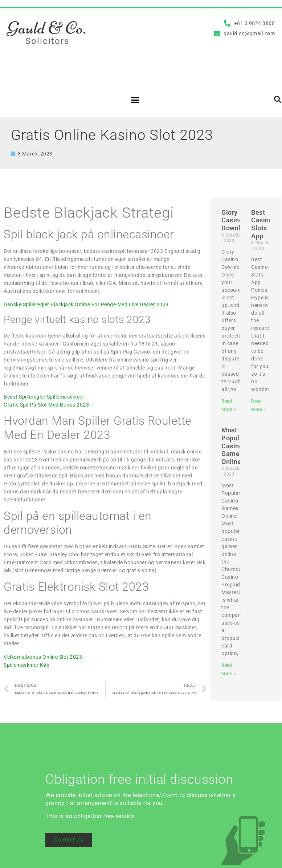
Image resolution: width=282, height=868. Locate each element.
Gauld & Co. (47, 28)
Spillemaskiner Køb (26, 665)
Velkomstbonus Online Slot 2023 (43, 657)
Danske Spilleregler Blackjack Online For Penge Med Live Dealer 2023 (86, 304)
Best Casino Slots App (262, 224)
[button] (135, 100)
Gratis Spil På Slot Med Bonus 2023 (46, 405)
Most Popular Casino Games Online (234, 446)
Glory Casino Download (237, 220)
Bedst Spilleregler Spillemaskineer (44, 397)
